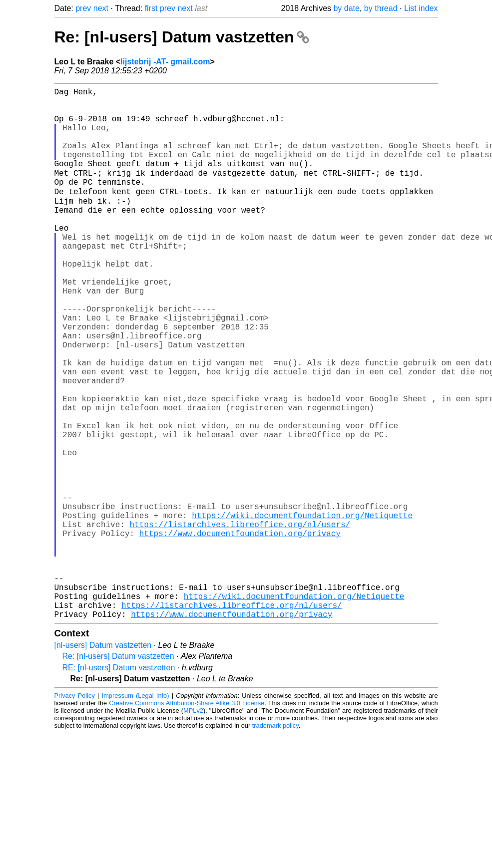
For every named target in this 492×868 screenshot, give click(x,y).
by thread (381, 8)
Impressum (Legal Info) (136, 812)
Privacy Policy (75, 812)
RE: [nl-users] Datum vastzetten (119, 784)
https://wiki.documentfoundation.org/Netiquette (302, 609)
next (101, 8)
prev (83, 8)
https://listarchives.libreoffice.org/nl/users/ (240, 620)
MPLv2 (193, 827)
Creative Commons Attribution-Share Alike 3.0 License (187, 819)
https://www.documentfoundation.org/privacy (240, 631)
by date (346, 8)
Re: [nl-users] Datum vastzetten (182, 37)
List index (421, 8)
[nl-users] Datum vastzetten (103, 761)
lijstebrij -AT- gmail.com (165, 62)
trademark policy (275, 842)
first (151, 8)
